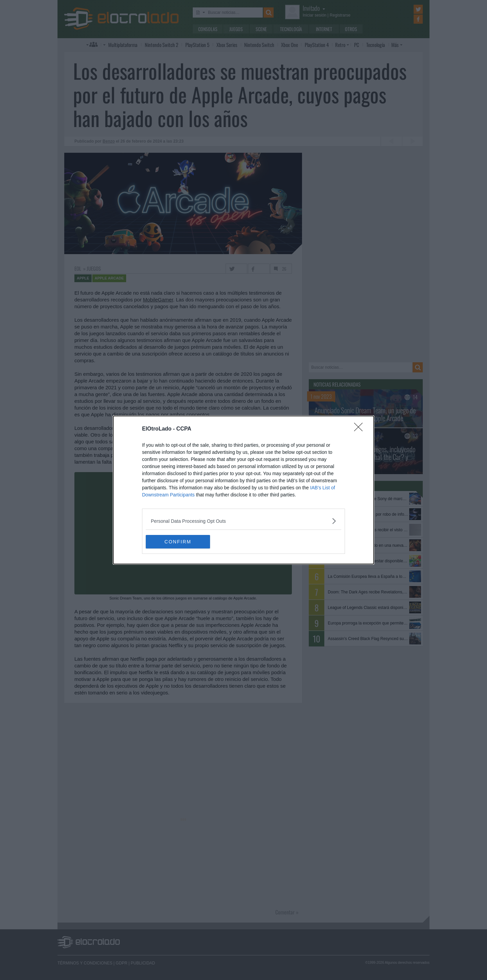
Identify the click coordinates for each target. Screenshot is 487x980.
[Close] (361, 429)
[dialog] (243, 490)
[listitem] (243, 521)
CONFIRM (178, 542)
